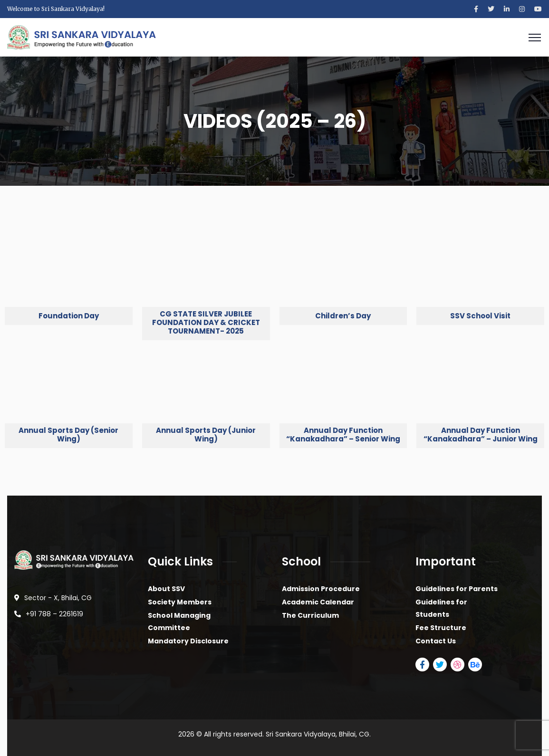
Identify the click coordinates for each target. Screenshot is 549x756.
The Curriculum (310, 615)
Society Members (180, 602)
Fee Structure (441, 628)
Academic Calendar (318, 602)
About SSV (166, 589)
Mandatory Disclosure (188, 641)
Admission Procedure (321, 589)
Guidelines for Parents (457, 589)
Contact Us (436, 641)
